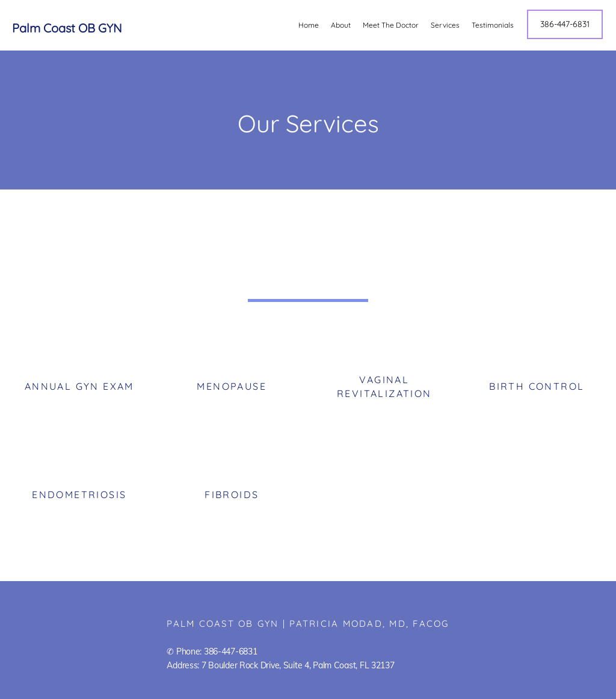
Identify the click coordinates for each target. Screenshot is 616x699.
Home (309, 25)
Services (445, 25)
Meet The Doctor (391, 25)
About (341, 25)
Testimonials (493, 25)
